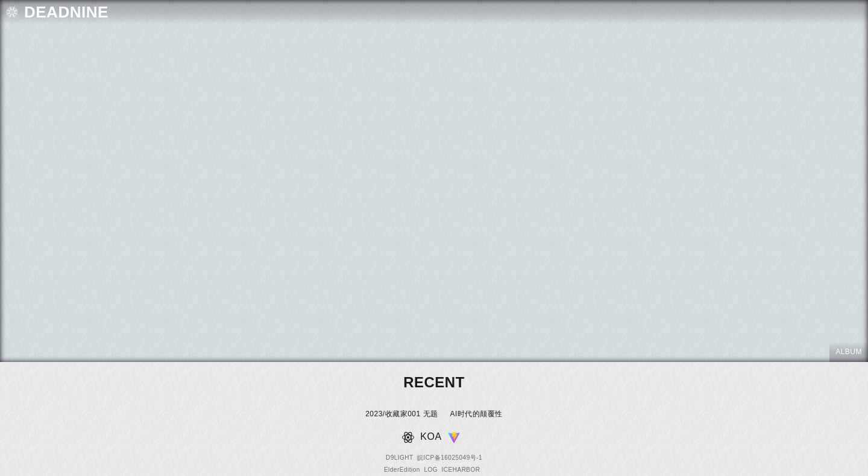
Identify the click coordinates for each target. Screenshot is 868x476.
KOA (431, 436)
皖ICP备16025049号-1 (450, 458)
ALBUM (849, 352)
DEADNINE (66, 12)
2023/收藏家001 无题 (401, 414)
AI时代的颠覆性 (476, 414)
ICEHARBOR (461, 470)
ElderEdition (402, 470)
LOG (431, 470)
